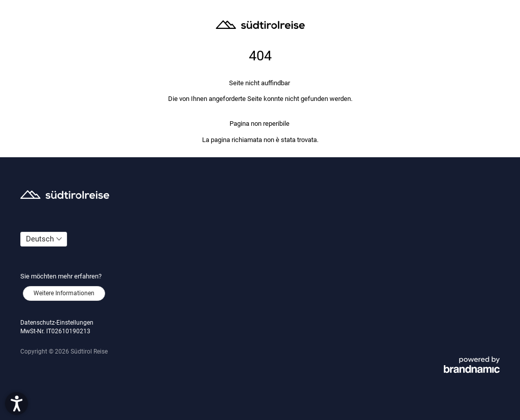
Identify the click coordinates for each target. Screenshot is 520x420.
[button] (17, 404)
